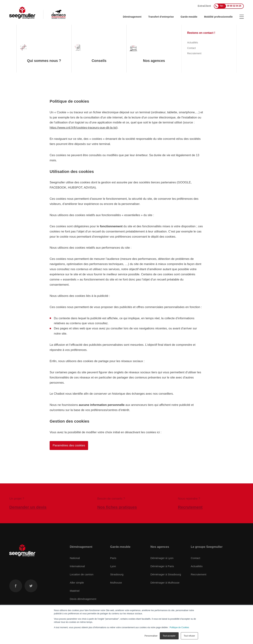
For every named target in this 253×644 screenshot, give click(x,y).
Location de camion (82, 574)
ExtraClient (204, 6)
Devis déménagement (83, 599)
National (75, 558)
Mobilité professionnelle (218, 17)
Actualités (197, 566)
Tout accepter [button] (169, 636)
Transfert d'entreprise (161, 17)
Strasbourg (117, 574)
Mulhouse (116, 582)
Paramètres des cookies (69, 445)
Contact (195, 558)
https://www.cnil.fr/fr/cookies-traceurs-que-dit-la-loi (83, 128)
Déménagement (132, 17)
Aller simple (77, 582)
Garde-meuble (189, 17)
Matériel (75, 591)
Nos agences (160, 547)
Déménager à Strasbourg (166, 574)
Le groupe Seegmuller (207, 547)
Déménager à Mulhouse (165, 582)
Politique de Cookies (179, 627)
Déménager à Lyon (162, 558)
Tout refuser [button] (189, 636)
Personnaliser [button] (151, 636)
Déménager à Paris (162, 566)
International (77, 566)
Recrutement (199, 574)
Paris (113, 558)
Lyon (113, 566)
